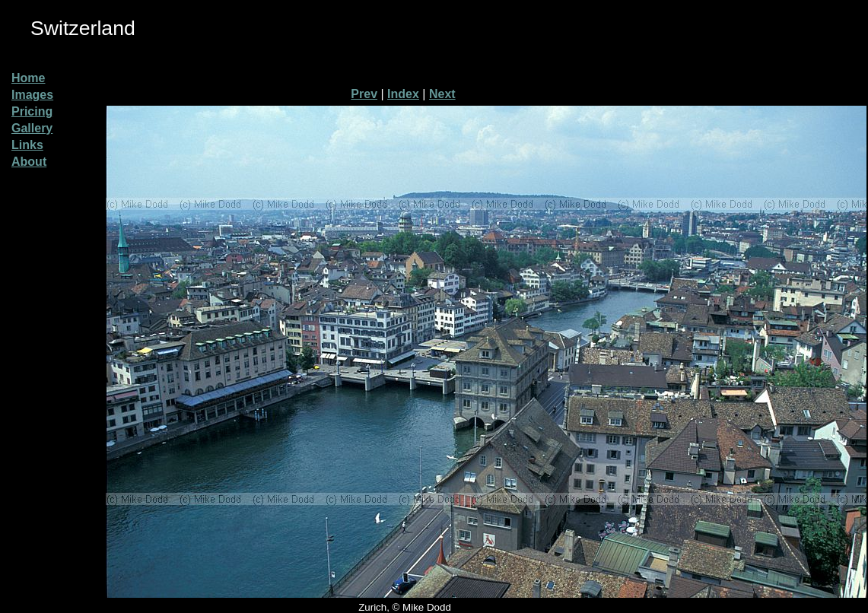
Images (32, 95)
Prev (364, 94)
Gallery (32, 128)
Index (403, 94)
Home (28, 78)
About (29, 162)
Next (442, 94)
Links (27, 145)
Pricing (32, 111)
